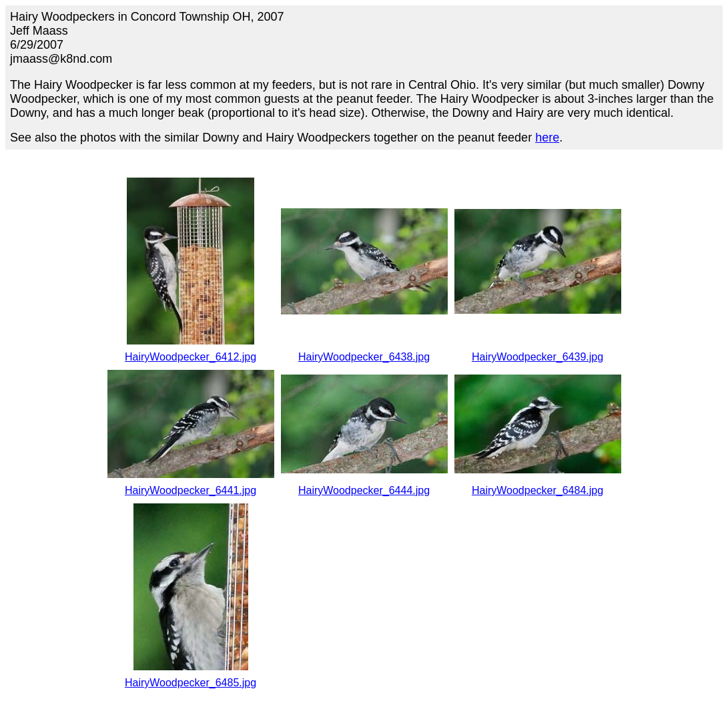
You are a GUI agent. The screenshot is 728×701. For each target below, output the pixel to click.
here (547, 138)
